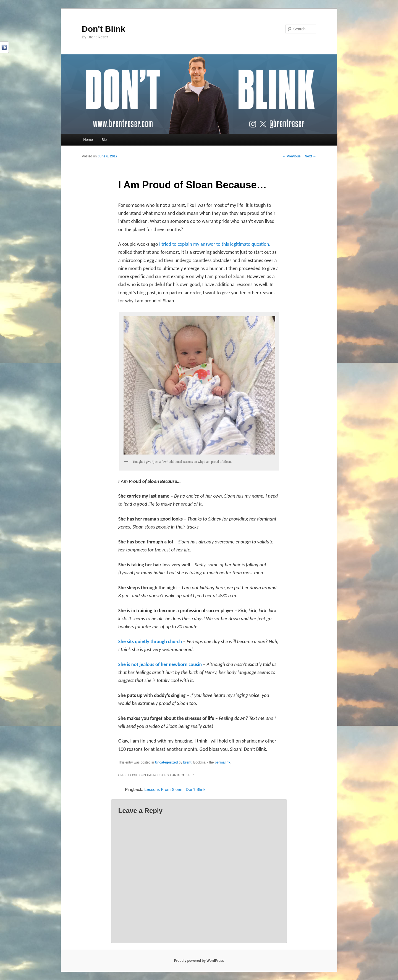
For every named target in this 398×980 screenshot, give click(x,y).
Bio (104, 140)
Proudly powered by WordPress (199, 961)
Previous (292, 156)
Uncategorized (167, 762)
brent (187, 762)
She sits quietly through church (151, 641)
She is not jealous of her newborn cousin (161, 664)
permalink (223, 762)
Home (88, 140)
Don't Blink (104, 29)
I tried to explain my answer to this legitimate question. (215, 244)
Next (311, 156)
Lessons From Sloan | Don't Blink (175, 789)
